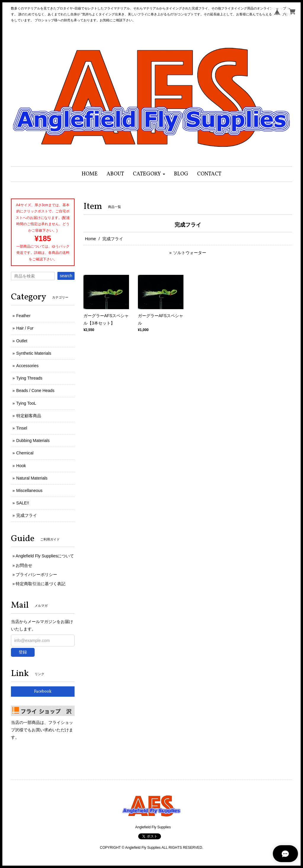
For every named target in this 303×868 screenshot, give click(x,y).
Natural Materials (32, 478)
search (66, 276)
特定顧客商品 (29, 416)
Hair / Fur (25, 328)
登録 (23, 652)
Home (90, 239)
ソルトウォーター (190, 253)
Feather (23, 316)
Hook (21, 466)
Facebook (43, 692)
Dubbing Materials (33, 441)
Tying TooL (26, 403)
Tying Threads (29, 378)
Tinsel (22, 428)
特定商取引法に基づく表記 (41, 584)
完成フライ (27, 515)
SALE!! (23, 503)
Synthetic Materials (34, 353)
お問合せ (24, 565)
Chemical (25, 453)
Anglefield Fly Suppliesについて (45, 556)
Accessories (27, 366)
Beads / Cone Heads (35, 391)
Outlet (22, 341)
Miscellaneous (29, 491)
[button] (149, 174)
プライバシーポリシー (36, 575)
